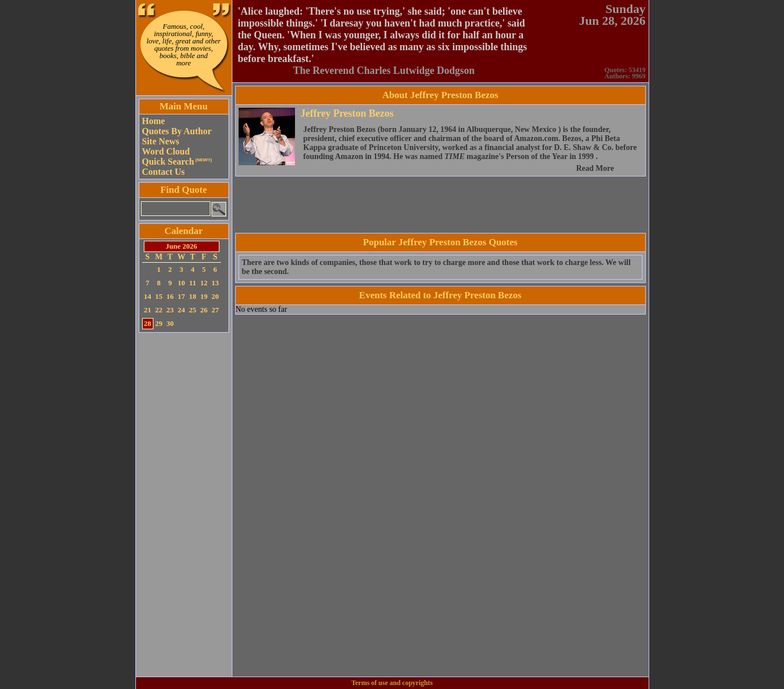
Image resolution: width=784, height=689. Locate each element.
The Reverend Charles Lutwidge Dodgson (384, 70)
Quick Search (177, 162)
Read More (595, 168)
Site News (161, 141)
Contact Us (164, 172)
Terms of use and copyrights (392, 683)
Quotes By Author (177, 131)
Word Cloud (166, 151)
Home (154, 121)
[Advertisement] (184, 505)
